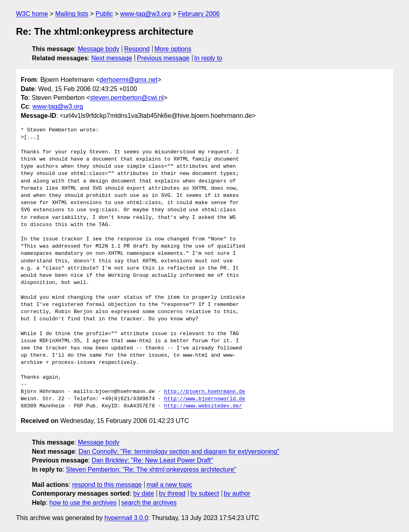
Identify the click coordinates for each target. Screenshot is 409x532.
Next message (112, 58)
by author (237, 493)
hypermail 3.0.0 (126, 518)
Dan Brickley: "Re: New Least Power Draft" (152, 460)
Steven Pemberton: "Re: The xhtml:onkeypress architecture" (151, 469)
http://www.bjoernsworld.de (205, 399)
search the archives (149, 503)
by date (143, 493)
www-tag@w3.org (146, 14)
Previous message (163, 58)
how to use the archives (83, 503)
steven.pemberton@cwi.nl (127, 98)
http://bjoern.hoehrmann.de (205, 392)
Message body (99, 49)
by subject (204, 493)
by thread (172, 493)
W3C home (32, 14)
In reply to (208, 58)
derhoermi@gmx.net (128, 80)
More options (173, 49)
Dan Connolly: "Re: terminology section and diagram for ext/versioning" (179, 452)
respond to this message (107, 485)
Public (104, 14)
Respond (137, 49)
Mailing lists (72, 14)
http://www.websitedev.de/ (203, 406)
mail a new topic (170, 485)
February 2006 (199, 14)
